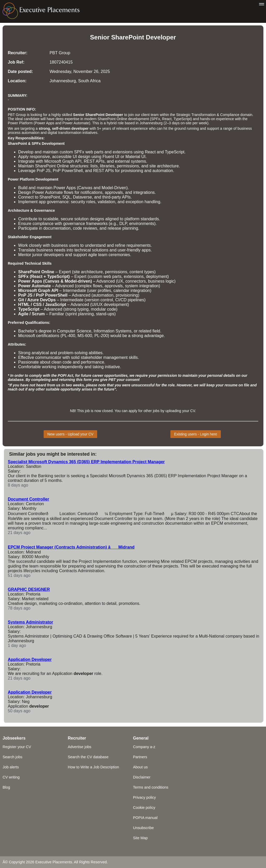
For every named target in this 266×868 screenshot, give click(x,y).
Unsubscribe (143, 828)
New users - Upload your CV (70, 434)
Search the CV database (88, 757)
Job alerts (11, 767)
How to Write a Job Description (93, 767)
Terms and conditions (151, 787)
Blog (6, 787)
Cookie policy (144, 808)
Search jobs (12, 757)
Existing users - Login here (196, 434)
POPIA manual (145, 818)
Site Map (140, 838)
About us (140, 767)
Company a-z (144, 747)
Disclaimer (142, 777)
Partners (140, 757)
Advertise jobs (79, 747)
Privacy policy (144, 797)
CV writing (11, 777)
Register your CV (17, 747)
